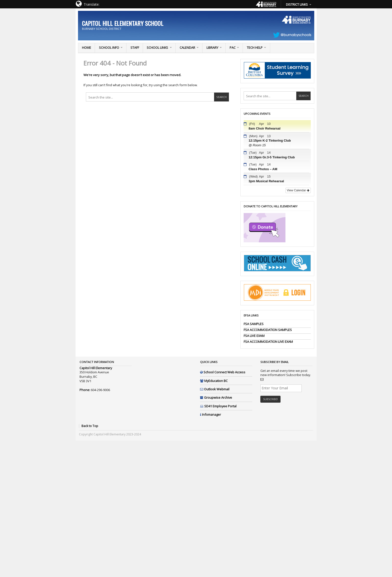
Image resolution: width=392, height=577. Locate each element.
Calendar (187, 48)
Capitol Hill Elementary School (123, 23)
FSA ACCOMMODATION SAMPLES (268, 330)
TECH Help (255, 48)
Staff (135, 48)
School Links (157, 48)
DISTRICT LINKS (297, 4)
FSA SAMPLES (254, 324)
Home (86, 48)
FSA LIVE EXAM (254, 336)
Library (212, 48)
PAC (233, 48)
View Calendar (298, 190)
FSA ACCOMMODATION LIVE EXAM (268, 342)
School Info (109, 48)
